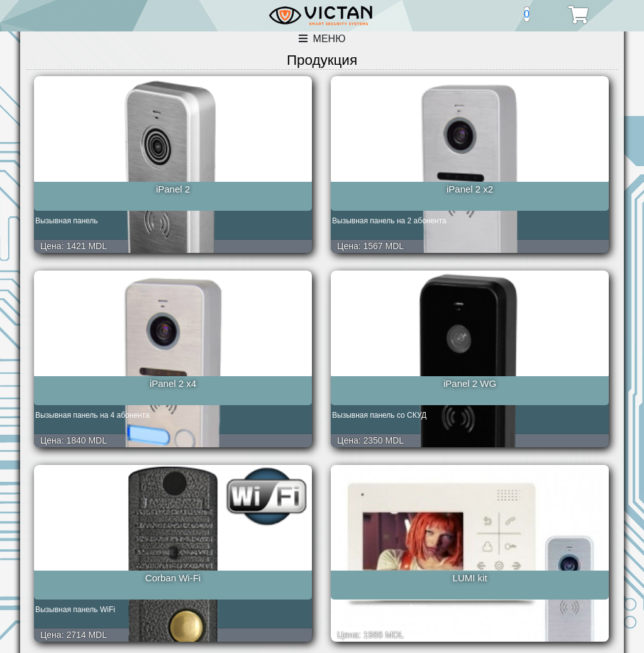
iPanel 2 (99, 189)
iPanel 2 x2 (248, 189)
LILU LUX (397, 376)
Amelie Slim (99, 563)
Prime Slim (247, 563)
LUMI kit (247, 376)
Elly (545, 376)
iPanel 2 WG (545, 189)
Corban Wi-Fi (99, 376)
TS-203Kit (397, 563)
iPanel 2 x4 (396, 189)
